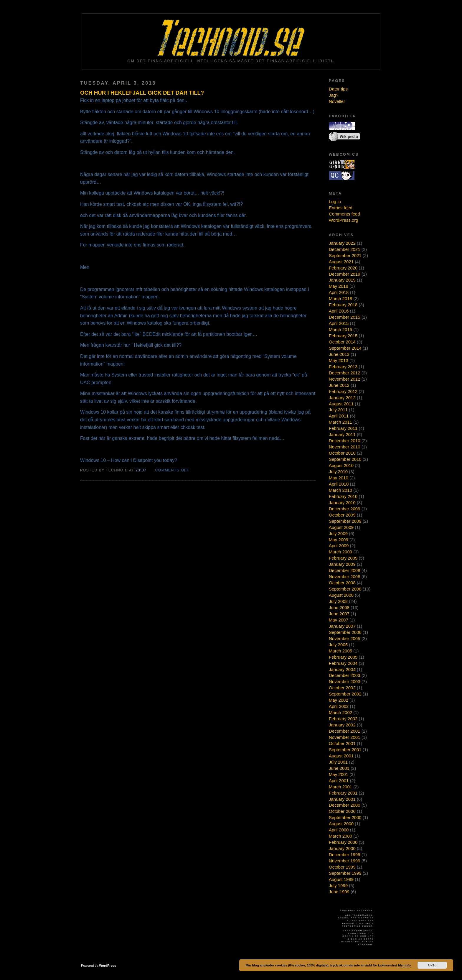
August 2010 (341, 465)
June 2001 (339, 768)
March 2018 (340, 299)
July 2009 (338, 533)
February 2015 (343, 336)
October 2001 (342, 743)
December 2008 (345, 570)
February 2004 (343, 663)
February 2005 (343, 657)
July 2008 (338, 601)
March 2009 (340, 552)
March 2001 (340, 787)
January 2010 (342, 503)
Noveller (337, 101)
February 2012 (343, 391)
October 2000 (342, 811)
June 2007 (339, 614)
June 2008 (339, 607)
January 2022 (342, 243)
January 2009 (342, 564)
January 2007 (342, 626)
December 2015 (345, 317)
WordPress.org (344, 220)
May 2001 (339, 774)
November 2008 (345, 577)
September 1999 (345, 873)
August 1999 (341, 879)
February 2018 (343, 305)
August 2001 (341, 756)
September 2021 (345, 255)
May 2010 (339, 478)
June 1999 (339, 892)
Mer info (404, 965)
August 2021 (341, 262)
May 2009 (339, 540)
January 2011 (342, 434)
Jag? (334, 95)
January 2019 (342, 280)
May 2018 (339, 286)
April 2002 (339, 706)
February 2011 (343, 428)
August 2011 (341, 404)
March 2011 (340, 422)
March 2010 (340, 490)
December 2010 (345, 441)
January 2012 (342, 398)
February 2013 (343, 367)
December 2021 (345, 249)
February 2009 (343, 558)
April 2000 (339, 830)
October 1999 (342, 867)
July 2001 (338, 762)
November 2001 (345, 737)
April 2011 (339, 416)
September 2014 (345, 348)
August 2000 (341, 824)
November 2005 (345, 638)
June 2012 (339, 385)
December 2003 (345, 675)
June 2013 (339, 354)
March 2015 (340, 329)
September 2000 (345, 817)
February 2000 (343, 842)
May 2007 (339, 620)
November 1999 (345, 861)
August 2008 (341, 595)
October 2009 (342, 515)
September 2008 (345, 589)
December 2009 (345, 509)
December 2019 (345, 274)
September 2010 (345, 459)
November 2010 (345, 447)
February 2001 (343, 793)
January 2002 (342, 725)
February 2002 (343, 719)
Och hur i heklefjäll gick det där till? (142, 93)
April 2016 (339, 311)
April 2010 (339, 484)
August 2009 (341, 527)
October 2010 (342, 453)
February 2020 (343, 268)
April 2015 (339, 323)
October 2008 (342, 583)
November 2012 (345, 379)
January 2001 (342, 799)
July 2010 (338, 472)
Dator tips (338, 89)
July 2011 (338, 410)
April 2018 (339, 292)
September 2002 (345, 694)
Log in (335, 202)
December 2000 (345, 805)
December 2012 (345, 373)
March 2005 (340, 651)
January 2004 (342, 669)
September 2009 (345, 521)
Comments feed (344, 214)
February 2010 (343, 496)
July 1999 (338, 886)
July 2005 (338, 645)
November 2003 (345, 681)
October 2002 (342, 688)
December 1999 (345, 855)
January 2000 (342, 848)
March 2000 (340, 836)
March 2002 (340, 712)
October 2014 (342, 342)
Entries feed (341, 208)
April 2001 (339, 781)
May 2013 (339, 360)
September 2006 (345, 632)
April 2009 (339, 546)
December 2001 (345, 731)
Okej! (432, 965)
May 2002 (339, 700)
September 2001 (345, 750)
